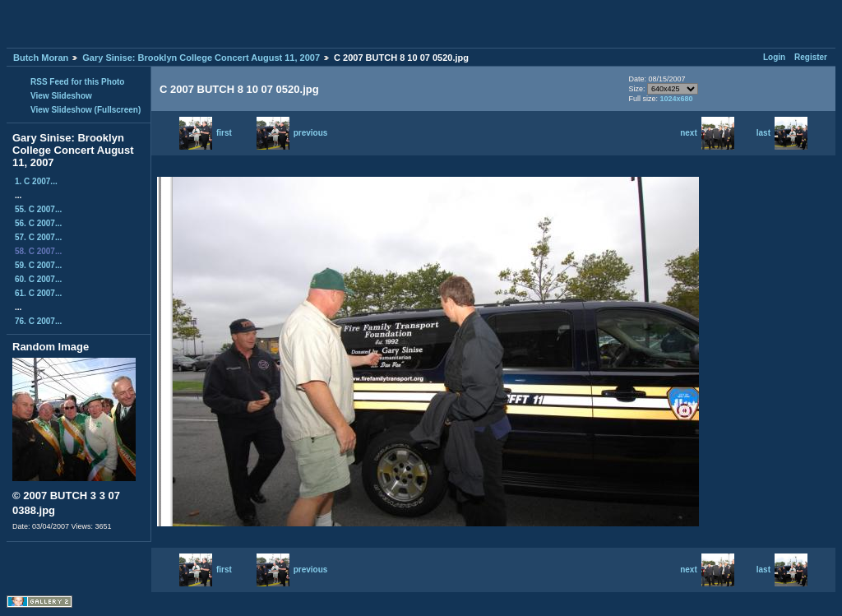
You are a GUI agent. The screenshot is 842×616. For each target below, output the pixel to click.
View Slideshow (61, 96)
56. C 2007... (38, 223)
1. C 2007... (36, 181)
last (782, 133)
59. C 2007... (38, 265)
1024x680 (676, 99)
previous (292, 133)
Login (774, 57)
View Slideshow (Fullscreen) (86, 110)
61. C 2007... (38, 293)
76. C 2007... (38, 321)
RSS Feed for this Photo (77, 82)
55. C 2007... (38, 209)
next (707, 133)
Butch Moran (41, 58)
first (206, 133)
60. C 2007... (38, 279)
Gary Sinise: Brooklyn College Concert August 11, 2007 (201, 58)
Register (811, 57)
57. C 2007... (38, 237)
